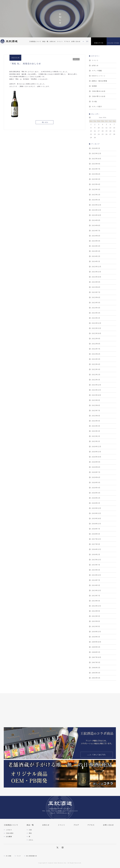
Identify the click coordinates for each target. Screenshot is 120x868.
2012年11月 (96, 606)
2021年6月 (96, 416)
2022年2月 (96, 375)
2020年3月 (96, 493)
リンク (19, 856)
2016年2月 (96, 554)
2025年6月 (96, 174)
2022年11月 (96, 328)
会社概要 (9, 836)
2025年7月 (96, 169)
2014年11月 (96, 575)
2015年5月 (96, 570)
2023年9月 (96, 282)
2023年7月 (96, 292)
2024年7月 (96, 231)
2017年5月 (96, 544)
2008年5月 (96, 652)
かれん (31, 840)
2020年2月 (96, 498)
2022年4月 (96, 364)
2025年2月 (96, 195)
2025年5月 (96, 179)
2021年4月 (96, 426)
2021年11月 (96, 390)
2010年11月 (96, 632)
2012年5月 (96, 616)
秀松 (30, 833)
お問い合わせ (76, 41)
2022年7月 (96, 349)
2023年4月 (96, 308)
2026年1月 (96, 148)
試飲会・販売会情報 (99, 81)
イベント (60, 41)
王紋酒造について (35, 41)
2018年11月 (96, 524)
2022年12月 (96, 323)
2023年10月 (96, 277)
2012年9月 (96, 611)
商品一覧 (45, 41)
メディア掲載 (97, 71)
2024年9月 (96, 220)
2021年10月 (96, 395)
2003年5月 (96, 678)
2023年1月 (96, 318)
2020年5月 (96, 482)
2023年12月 (96, 267)
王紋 (30, 830)
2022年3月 (96, 369)
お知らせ (53, 41)
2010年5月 (96, 637)
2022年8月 (96, 344)
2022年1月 (96, 380)
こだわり (9, 830)
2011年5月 (96, 626)
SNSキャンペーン (99, 76)
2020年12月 (96, 446)
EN (87, 41)
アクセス (67, 41)
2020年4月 (96, 488)
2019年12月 (96, 508)
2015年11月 (96, 560)
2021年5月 (96, 421)
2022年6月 (96, 354)
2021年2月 (96, 436)
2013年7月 (96, 596)
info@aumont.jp (63, 813)
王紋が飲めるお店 (99, 91)
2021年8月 (96, 405)
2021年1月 (96, 441)
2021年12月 (96, 385)
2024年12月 (96, 205)
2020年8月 (96, 467)
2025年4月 (96, 184)
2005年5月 (96, 673)
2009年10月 (96, 642)
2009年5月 (96, 647)
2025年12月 (96, 153)
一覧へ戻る (44, 122)
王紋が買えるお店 (99, 96)
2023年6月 (96, 297)
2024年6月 (96, 236)
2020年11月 (96, 452)
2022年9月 (96, 339)
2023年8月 (96, 287)
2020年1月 (96, 503)
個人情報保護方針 (32, 856)
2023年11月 (96, 272)
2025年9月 (96, 164)
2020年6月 (96, 477)
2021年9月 (96, 400)
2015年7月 (96, 565)
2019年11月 (96, 513)
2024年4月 (96, 246)
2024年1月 (96, 261)
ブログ (76, 825)
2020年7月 (96, 472)
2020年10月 (96, 457)
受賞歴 (94, 86)
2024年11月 (96, 210)
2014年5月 (96, 585)
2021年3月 (96, 431)
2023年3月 (96, 313)
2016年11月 (96, 549)
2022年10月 (96, 333)
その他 (94, 101)
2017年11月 (96, 539)
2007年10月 (96, 657)
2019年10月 (96, 518)
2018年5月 (96, 534)
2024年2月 (96, 256)
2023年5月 (96, 303)
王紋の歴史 (10, 833)
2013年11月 (96, 590)
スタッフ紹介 (97, 107)
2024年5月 (96, 241)
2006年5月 (96, 668)
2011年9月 (96, 621)
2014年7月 (96, 580)
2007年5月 (96, 662)
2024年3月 (96, 251)
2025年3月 (96, 189)
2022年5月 (96, 359)
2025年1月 (96, 200)
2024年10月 (96, 215)
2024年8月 (96, 225)
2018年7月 (96, 529)
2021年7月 (96, 410)
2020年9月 (96, 462)
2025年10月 (96, 159)
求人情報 (9, 856)
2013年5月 (96, 601)
